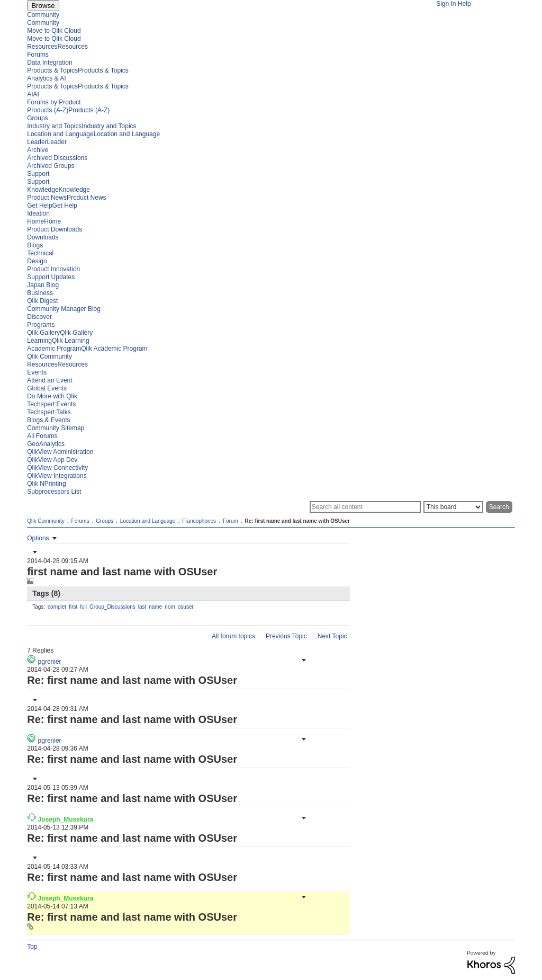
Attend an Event (49, 380)
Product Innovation (53, 269)
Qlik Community (49, 357)
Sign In (446, 4)
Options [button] (38, 538)
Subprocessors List (54, 492)
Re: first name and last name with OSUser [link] (297, 521)
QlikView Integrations (57, 476)
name (155, 607)
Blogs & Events (48, 420)
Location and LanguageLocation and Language (93, 134)
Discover (39, 317)
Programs (41, 325)
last (142, 607)
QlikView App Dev (52, 460)
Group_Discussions (112, 607)
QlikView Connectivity (57, 468)
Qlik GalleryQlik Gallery (60, 333)
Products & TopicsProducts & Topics (78, 70)
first (73, 607)
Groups (37, 118)
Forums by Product (54, 102)
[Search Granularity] (453, 507)
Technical (40, 253)
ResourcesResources (57, 47)
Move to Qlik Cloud (54, 31)
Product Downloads (55, 229)
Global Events (47, 388)
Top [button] (32, 947)
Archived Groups (51, 166)
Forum (231, 521)
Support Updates (51, 277)
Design (37, 261)
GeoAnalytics (46, 444)
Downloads (43, 237)
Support (38, 174)
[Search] (365, 507)
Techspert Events (51, 404)
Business (40, 293)
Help (464, 4)
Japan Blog (43, 285)
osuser (186, 607)
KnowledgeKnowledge (58, 190)
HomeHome (44, 221)
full (83, 607)
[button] (34, 552)
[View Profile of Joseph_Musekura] (66, 819)
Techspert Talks (49, 412)
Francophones (199, 521)
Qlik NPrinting (46, 484)
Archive (38, 150)
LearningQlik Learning (58, 341)
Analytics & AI (46, 78)
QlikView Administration (60, 452)
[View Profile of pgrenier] (50, 662)
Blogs (35, 245)
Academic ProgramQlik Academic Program (87, 349)
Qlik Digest (42, 301)
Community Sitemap (56, 428)
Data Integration (49, 63)
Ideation (38, 213)
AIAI (33, 94)
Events (37, 372)
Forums (38, 55)
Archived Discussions (57, 158)
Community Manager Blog (64, 309)
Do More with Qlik (52, 396)
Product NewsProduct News (66, 198)
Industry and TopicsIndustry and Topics (82, 126)
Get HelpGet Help (52, 206)
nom (170, 607)
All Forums (42, 436)
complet (57, 607)
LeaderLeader (47, 142)
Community (43, 15)
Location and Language (148, 521)
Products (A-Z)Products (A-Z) (68, 110)
